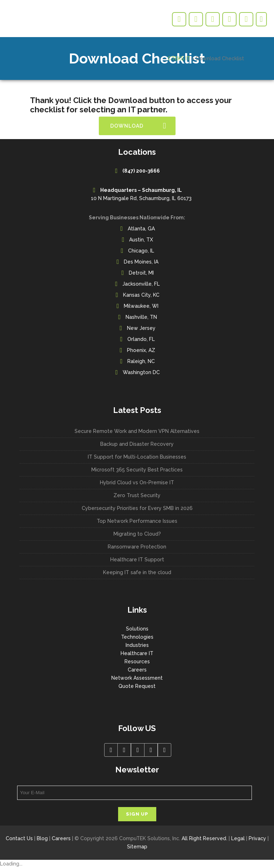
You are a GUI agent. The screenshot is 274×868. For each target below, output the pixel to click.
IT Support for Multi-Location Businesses (137, 457)
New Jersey (141, 328)
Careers (137, 670)
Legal (238, 838)
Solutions (137, 629)
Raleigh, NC (141, 361)
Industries (137, 645)
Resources (137, 662)
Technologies (137, 637)
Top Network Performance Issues (137, 521)
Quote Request (137, 686)
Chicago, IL (141, 251)
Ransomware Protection (137, 547)
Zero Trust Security (137, 495)
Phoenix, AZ (141, 350)
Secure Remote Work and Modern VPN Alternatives (137, 431)
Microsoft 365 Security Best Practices (137, 470)
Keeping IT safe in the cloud (137, 572)
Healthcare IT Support (137, 560)
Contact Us (19, 838)
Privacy (257, 838)
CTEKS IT (179, 58)
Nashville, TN (141, 317)
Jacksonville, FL (141, 284)
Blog (42, 838)
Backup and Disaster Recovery (137, 444)
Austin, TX (141, 240)
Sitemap (137, 847)
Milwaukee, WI (141, 306)
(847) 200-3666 (141, 171)
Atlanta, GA (141, 229)
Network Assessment (137, 678)
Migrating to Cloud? (137, 534)
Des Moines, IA (141, 262)
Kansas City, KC (141, 295)
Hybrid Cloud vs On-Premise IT (137, 482)
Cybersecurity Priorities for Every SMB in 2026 (137, 508)
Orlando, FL (141, 339)
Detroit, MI (141, 273)
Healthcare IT (137, 653)
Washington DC (141, 372)
